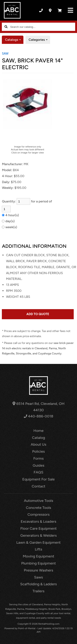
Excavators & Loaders (38, 521)
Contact (38, 486)
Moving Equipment (38, 556)
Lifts (39, 549)
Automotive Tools (38, 501)
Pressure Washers (38, 570)
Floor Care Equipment (38, 528)
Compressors (39, 514)
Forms (38, 458)
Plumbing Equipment (38, 563)
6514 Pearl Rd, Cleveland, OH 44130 (38, 407)
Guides (38, 465)
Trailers (39, 591)
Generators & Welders (38, 535)
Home (38, 431)
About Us (39, 444)
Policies (39, 451)
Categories (39, 40)
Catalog (39, 438)
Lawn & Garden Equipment (38, 542)
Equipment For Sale (39, 479)
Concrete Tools (38, 508)
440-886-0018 (38, 416)
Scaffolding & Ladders (38, 584)
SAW (5, 54)
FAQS (38, 472)
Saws (38, 577)
